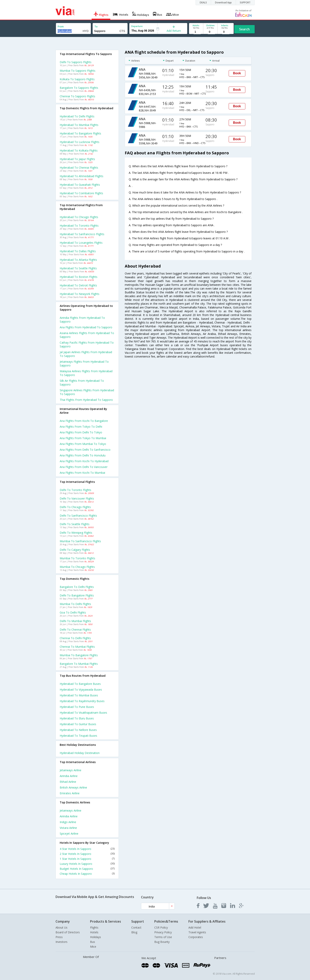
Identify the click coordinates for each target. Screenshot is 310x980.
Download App (223, 2)
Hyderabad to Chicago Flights (79, 217)
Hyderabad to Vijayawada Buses (81, 690)
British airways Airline (73, 787)
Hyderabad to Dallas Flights (78, 251)
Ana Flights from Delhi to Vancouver (84, 467)
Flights (94, 927)
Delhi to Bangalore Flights (77, 595)
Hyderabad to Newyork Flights (80, 294)
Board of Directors (68, 932)
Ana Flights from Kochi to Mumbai (82, 473)
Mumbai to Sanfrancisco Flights (80, 541)
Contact (136, 927)
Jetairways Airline (71, 770)
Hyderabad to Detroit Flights (78, 285)
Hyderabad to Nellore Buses (78, 730)
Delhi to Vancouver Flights (77, 498)
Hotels (94, 932)
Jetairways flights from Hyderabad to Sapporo (84, 363)
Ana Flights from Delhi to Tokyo (81, 432)
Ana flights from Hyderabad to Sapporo (86, 327)
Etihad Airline (68, 782)
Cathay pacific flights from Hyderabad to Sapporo (87, 344)
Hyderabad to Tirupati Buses (78, 736)
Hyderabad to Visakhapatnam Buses (83, 713)
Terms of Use (163, 937)
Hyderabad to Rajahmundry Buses (82, 701)
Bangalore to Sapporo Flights (79, 88)
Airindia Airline (69, 776)
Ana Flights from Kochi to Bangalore (84, 421)
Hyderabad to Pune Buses (77, 707)
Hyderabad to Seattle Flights (78, 268)
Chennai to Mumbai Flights (77, 647)
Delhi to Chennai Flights (75, 630)
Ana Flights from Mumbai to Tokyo (83, 444)
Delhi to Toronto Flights (75, 490)
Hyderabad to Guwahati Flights (80, 185)
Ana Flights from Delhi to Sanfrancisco (85, 450)
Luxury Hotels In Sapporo (87, 864)
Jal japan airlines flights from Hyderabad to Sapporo (86, 354)
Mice (93, 947)
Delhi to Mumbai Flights (75, 621)
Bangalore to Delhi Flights (77, 587)
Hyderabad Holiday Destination (80, 753)
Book (237, 73)
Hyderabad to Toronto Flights (79, 226)
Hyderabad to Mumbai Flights (79, 125)
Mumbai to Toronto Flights (77, 558)
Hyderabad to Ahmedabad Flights (82, 176)
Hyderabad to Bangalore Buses (80, 684)
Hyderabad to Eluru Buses (77, 718)
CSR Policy (161, 927)
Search (244, 29)
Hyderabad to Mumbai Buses (79, 695)
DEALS (203, 2)
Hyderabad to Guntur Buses (78, 724)
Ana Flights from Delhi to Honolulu (83, 455)
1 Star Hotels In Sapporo (87, 859)
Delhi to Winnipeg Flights (76, 533)
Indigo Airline (68, 822)
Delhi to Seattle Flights (75, 524)
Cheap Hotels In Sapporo (87, 874)
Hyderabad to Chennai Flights (79, 168)
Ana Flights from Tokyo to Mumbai (83, 438)
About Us (61, 927)
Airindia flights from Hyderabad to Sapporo (82, 320)
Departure (137, 26)
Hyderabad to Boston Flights (79, 277)
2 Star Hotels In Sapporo (87, 854)
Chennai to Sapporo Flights (77, 96)
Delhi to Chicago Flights (75, 507)
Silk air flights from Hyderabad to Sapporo (82, 383)
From (61, 27)
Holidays (95, 937)
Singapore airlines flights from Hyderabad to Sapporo (87, 392)
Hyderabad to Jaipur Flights (77, 159)
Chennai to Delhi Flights (75, 638)
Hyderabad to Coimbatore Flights (81, 193)
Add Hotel (195, 927)
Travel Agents (197, 932)
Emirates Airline (70, 793)
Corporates (196, 937)
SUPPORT (245, 2)
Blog (134, 932)
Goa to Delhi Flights (73, 612)
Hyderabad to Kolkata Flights (79, 150)
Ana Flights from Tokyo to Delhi (81, 427)
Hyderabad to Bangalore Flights (80, 133)
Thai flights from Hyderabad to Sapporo (86, 400)
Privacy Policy (163, 932)
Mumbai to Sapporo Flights (78, 71)
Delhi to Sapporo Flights (76, 62)
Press (59, 937)
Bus (93, 942)
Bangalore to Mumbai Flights (79, 664)
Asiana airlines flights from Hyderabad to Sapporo (87, 335)
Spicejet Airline (69, 834)
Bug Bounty (162, 942)
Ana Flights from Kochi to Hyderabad (84, 461)
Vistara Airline (68, 828)
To (96, 27)
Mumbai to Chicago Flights (77, 567)
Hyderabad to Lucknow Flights (80, 142)
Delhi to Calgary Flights (75, 550)
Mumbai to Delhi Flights (75, 604)
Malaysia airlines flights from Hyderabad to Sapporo (86, 373)
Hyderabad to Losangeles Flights (81, 243)
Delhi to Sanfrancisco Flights (78, 516)
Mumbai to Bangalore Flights (79, 655)
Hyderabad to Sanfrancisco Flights (82, 234)
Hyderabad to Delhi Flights (77, 116)
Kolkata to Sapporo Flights (77, 79)
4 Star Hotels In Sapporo (87, 849)
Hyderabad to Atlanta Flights (78, 260)
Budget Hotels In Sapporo (87, 869)
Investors (61, 942)
